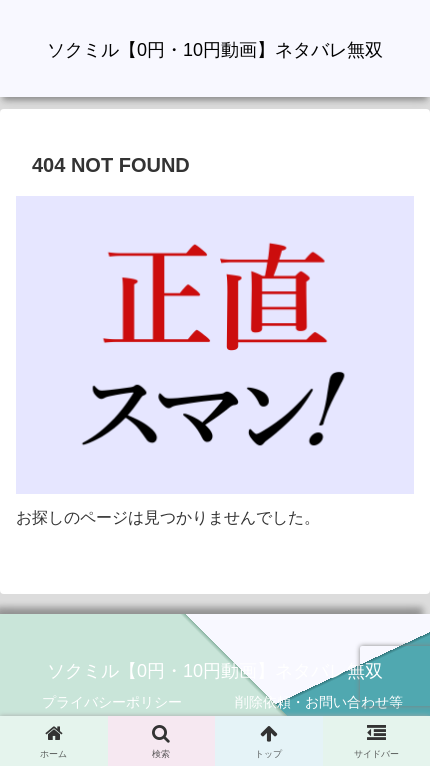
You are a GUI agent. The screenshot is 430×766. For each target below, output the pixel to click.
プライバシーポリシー (112, 702)
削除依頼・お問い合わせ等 (319, 702)
